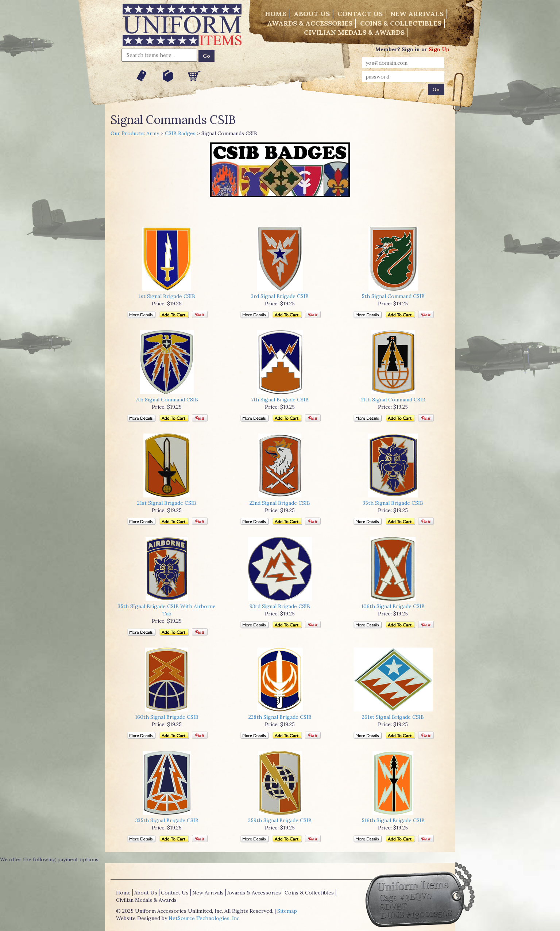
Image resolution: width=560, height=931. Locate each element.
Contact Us (360, 14)
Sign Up (439, 49)
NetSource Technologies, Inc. (204, 918)
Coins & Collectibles (401, 23)
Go (206, 56)
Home (275, 14)
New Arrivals (417, 14)
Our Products (127, 133)
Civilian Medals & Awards (354, 32)
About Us (312, 14)
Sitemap (287, 911)
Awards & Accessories (310, 23)
